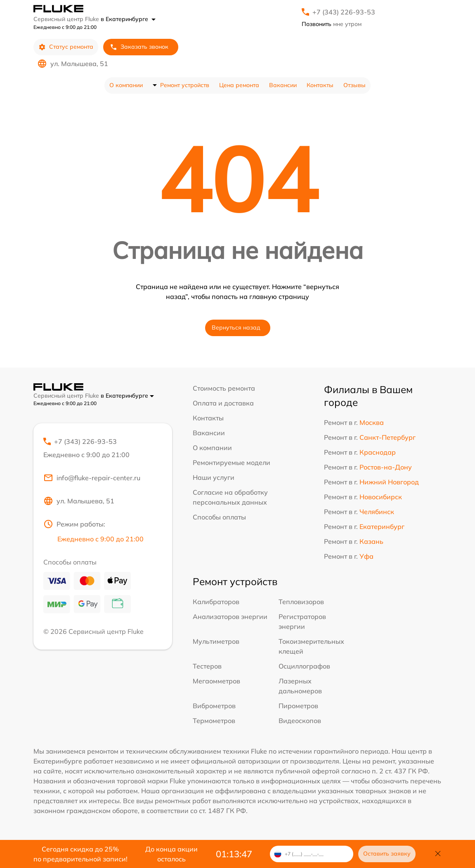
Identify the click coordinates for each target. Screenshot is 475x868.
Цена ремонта (239, 85)
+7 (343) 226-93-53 (344, 12)
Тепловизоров (301, 602)
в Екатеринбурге (128, 19)
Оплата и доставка (223, 403)
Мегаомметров (216, 681)
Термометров (214, 721)
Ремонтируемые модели (232, 462)
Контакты (320, 85)
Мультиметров (216, 641)
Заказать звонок (139, 47)
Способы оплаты (219, 517)
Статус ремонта (66, 47)
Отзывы (354, 85)
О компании (126, 85)
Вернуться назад (236, 327)
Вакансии (283, 85)
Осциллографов (304, 666)
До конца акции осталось (171, 854)
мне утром (332, 24)
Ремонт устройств (185, 85)
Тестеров (207, 666)
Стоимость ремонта (224, 388)
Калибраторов (216, 602)
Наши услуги (214, 477)
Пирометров (298, 706)
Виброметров (214, 706)
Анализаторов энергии (230, 617)
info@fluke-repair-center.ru (92, 478)
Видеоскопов (300, 721)
